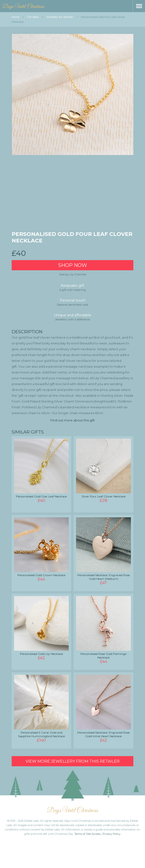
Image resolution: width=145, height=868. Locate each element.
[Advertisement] (73, 194)
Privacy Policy (111, 834)
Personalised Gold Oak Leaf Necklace (41, 496)
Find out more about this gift (72, 420)
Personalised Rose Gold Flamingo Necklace (103, 656)
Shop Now (72, 265)
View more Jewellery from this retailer (72, 761)
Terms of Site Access (87, 834)
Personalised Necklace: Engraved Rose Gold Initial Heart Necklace (103, 734)
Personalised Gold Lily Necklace (41, 654)
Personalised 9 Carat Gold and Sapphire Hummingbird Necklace (41, 734)
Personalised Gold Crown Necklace (41, 575)
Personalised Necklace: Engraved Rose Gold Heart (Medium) (103, 577)
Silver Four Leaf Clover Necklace (104, 496)
